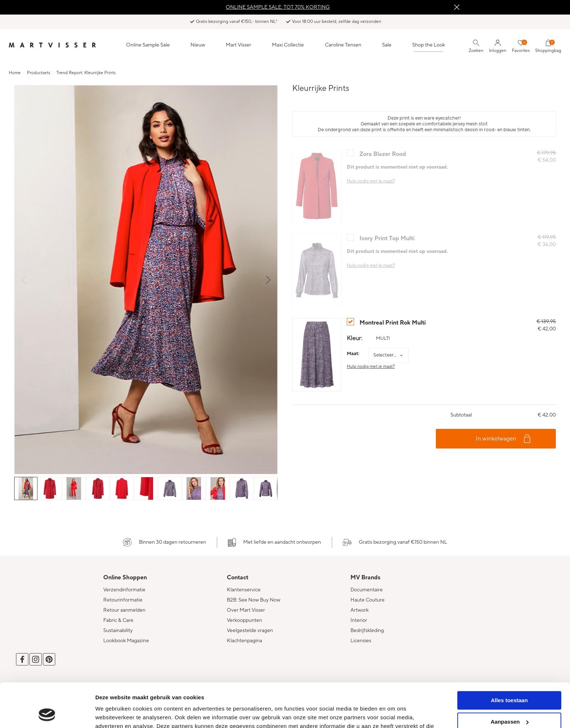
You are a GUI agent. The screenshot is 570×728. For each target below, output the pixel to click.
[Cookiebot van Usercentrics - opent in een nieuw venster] (47, 714)
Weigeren (509, 702)
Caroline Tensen (343, 45)
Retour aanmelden (124, 610)
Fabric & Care (118, 620)
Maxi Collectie (288, 45)
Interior (359, 620)
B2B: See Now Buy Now (254, 600)
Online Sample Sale (148, 45)
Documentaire (367, 590)
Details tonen (113, 714)
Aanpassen (510, 680)
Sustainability (118, 631)
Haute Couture (368, 600)
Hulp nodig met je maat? (371, 367)
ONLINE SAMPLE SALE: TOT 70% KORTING (278, 7)
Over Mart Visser (246, 610)
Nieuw (198, 45)
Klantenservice (244, 590)
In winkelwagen (496, 439)
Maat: (353, 354)
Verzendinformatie (124, 590)
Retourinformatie (123, 600)
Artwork (360, 610)
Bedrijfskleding (367, 631)
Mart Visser (238, 45)
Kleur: (355, 338)
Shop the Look (429, 45)
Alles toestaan (509, 659)
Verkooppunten (244, 620)
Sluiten (457, 7)
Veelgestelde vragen (250, 631)
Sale (387, 45)
